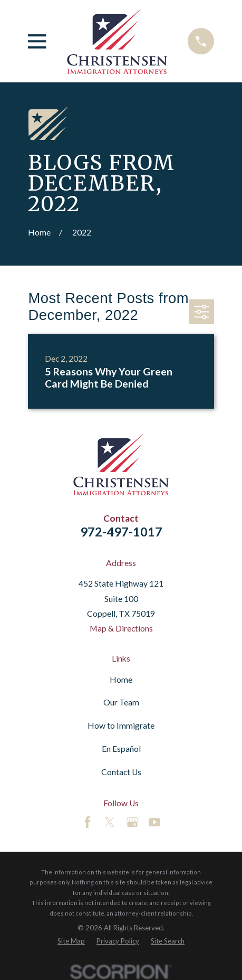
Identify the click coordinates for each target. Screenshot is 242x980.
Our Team (121, 702)
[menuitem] (71, 941)
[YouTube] (154, 822)
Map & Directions (121, 628)
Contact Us (121, 772)
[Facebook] (88, 822)
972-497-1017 (121, 532)
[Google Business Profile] (132, 822)
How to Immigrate (121, 725)
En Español (121, 749)
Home (121, 680)
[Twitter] (110, 822)
